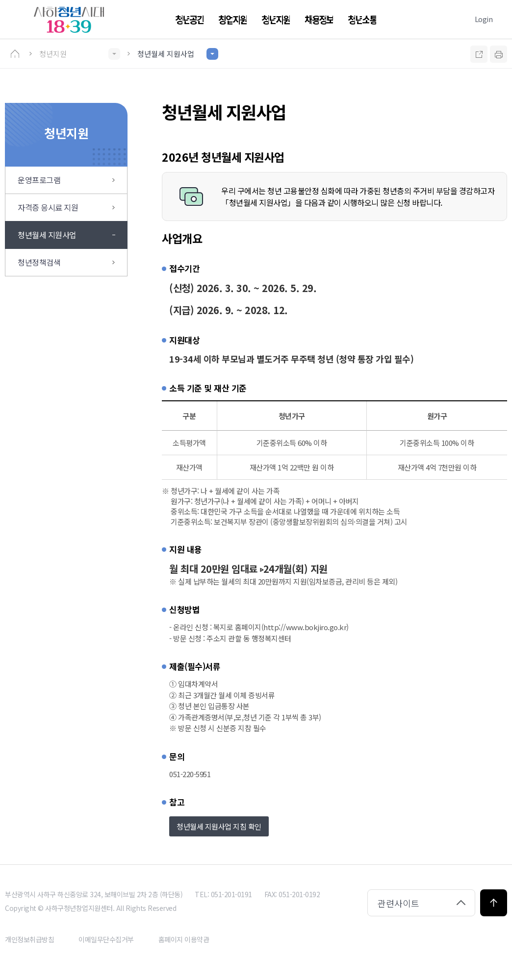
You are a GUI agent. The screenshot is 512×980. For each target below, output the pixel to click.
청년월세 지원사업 (47, 235)
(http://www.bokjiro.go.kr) (305, 627)
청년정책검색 (39, 262)
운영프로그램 (39, 180)
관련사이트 (398, 903)
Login (484, 19)
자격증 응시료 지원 (48, 207)
